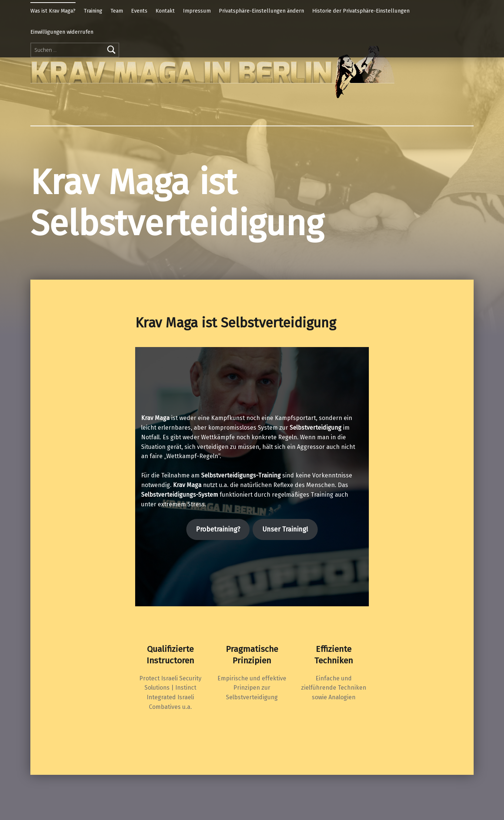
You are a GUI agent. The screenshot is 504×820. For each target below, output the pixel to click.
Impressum (197, 11)
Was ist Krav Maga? (53, 11)
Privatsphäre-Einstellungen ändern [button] (261, 11)
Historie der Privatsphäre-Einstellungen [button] (361, 11)
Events (139, 11)
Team (117, 11)
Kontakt (165, 11)
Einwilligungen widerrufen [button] (62, 32)
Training (93, 11)
